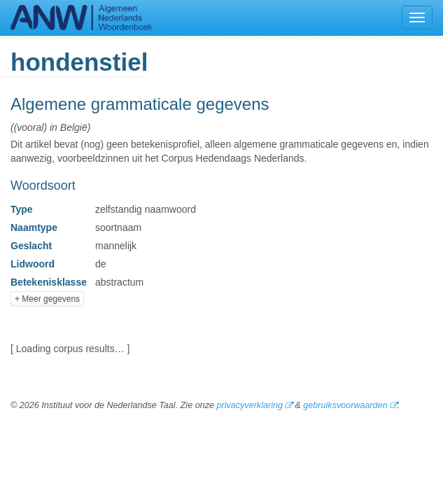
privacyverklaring (249, 405)
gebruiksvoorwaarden (345, 405)
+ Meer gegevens (47, 299)
